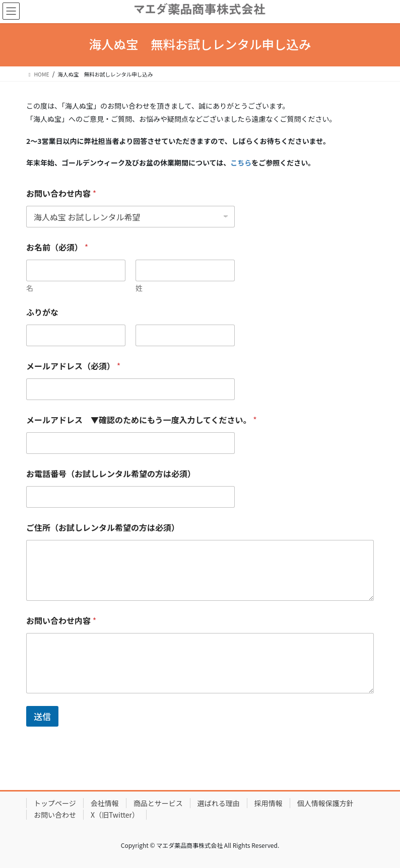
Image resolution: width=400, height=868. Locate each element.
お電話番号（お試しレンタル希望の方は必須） (111, 474)
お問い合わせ (55, 815)
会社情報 (105, 803)
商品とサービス (158, 803)
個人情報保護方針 (325, 803)
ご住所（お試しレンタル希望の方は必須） (103, 528)
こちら (241, 163)
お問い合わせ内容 (61, 193)
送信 (42, 716)
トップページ (55, 803)
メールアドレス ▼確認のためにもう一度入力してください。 (142, 420)
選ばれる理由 (219, 803)
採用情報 (269, 803)
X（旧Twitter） (115, 815)
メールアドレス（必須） (73, 366)
